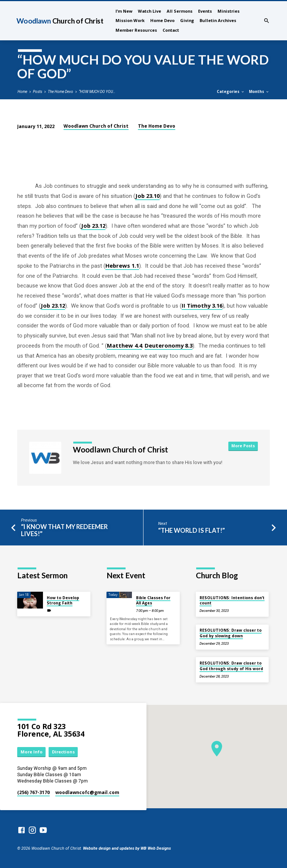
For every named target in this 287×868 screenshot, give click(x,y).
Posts (38, 92)
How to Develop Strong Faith (63, 600)
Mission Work (130, 20)
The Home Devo (61, 92)
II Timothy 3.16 (202, 305)
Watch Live (149, 11)
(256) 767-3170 (33, 792)
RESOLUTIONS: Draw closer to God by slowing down (231, 633)
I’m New (124, 11)
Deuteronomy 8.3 (169, 345)
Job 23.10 (147, 196)
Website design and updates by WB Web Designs (127, 848)
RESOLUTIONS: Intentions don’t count (232, 600)
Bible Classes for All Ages (153, 600)
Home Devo (162, 20)
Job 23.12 (93, 225)
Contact (171, 30)
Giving (187, 20)
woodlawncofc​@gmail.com (87, 792)
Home (22, 92)
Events (205, 11)
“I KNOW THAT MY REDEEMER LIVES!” (64, 530)
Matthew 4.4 (124, 345)
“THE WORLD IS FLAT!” (192, 531)
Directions (63, 752)
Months (259, 91)
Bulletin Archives (218, 20)
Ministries (229, 11)
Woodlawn (60, 21)
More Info (32, 752)
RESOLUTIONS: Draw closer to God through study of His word (231, 666)
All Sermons (180, 11)
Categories (231, 91)
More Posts (243, 446)
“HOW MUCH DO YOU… (97, 92)
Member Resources (136, 30)
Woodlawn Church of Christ (96, 126)
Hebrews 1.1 (122, 265)
